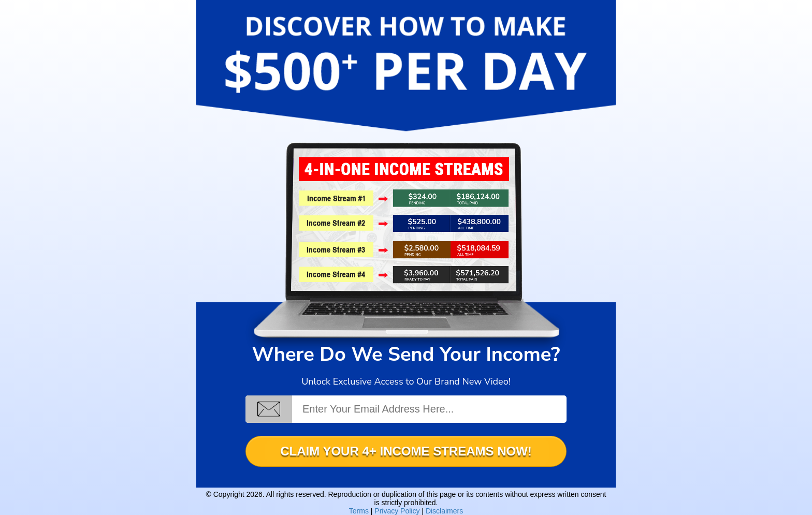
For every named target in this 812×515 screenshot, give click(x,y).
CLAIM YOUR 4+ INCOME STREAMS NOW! (406, 451)
